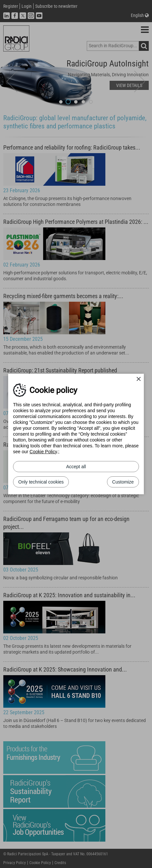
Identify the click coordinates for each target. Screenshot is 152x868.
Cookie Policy (43, 452)
